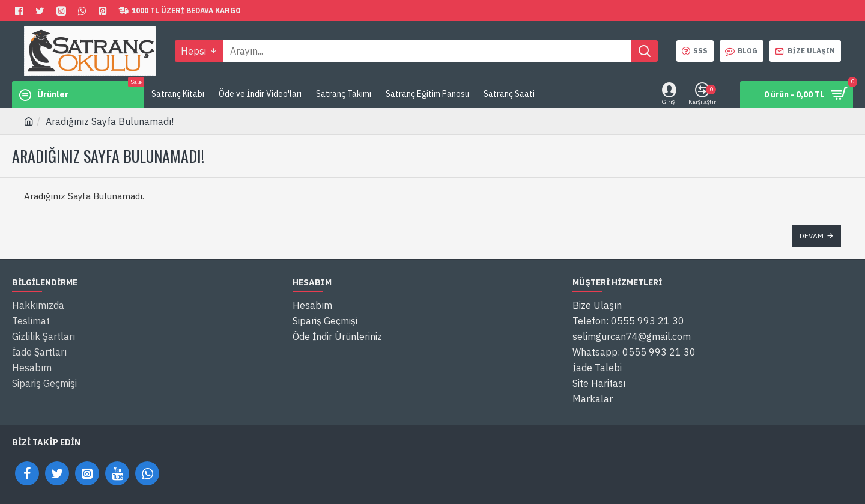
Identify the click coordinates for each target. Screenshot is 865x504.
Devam (812, 236)
